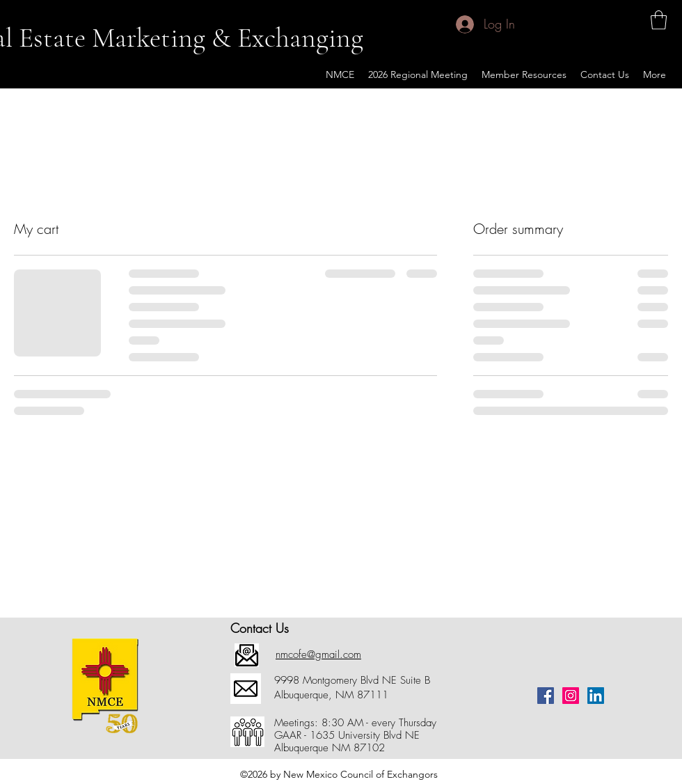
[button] (659, 20)
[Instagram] (571, 696)
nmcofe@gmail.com (318, 654)
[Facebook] (546, 696)
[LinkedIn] (596, 696)
